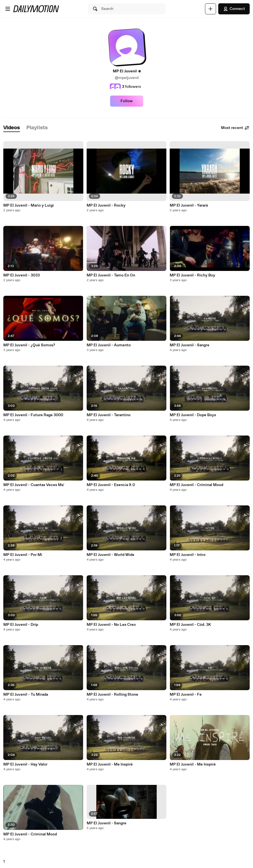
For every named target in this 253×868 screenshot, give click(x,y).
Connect (234, 9)
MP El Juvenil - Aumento (109, 345)
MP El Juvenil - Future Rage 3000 (33, 415)
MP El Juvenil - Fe (186, 695)
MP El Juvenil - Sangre (106, 823)
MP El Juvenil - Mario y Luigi (29, 205)
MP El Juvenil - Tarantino (109, 415)
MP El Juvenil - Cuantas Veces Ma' (34, 485)
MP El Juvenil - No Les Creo (111, 625)
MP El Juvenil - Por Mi (23, 555)
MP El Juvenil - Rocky (106, 205)
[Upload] (211, 9)
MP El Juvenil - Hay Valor (25, 764)
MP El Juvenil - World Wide (110, 555)
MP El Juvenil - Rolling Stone (112, 695)
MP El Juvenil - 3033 (22, 275)
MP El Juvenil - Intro (188, 555)
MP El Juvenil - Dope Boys (193, 415)
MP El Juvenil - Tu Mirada (26, 695)
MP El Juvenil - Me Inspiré (110, 764)
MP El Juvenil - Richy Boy (192, 275)
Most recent (235, 128)
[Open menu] (8, 9)
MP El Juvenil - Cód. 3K (190, 625)
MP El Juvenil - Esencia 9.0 (111, 485)
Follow (127, 101)
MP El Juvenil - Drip (21, 625)
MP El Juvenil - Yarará (189, 205)
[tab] (12, 128)
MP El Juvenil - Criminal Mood (30, 834)
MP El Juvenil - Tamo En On (111, 275)
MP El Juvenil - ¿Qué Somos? (29, 345)
